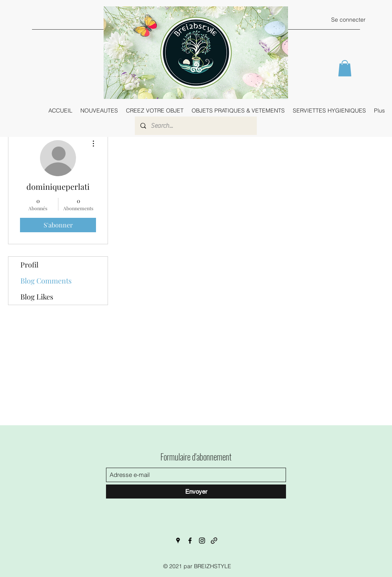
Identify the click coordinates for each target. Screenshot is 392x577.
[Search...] (195, 126)
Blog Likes (37, 297)
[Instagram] (202, 541)
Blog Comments (46, 281)
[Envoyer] (196, 492)
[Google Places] (178, 541)
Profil (29, 265)
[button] (345, 68)
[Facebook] (190, 541)
